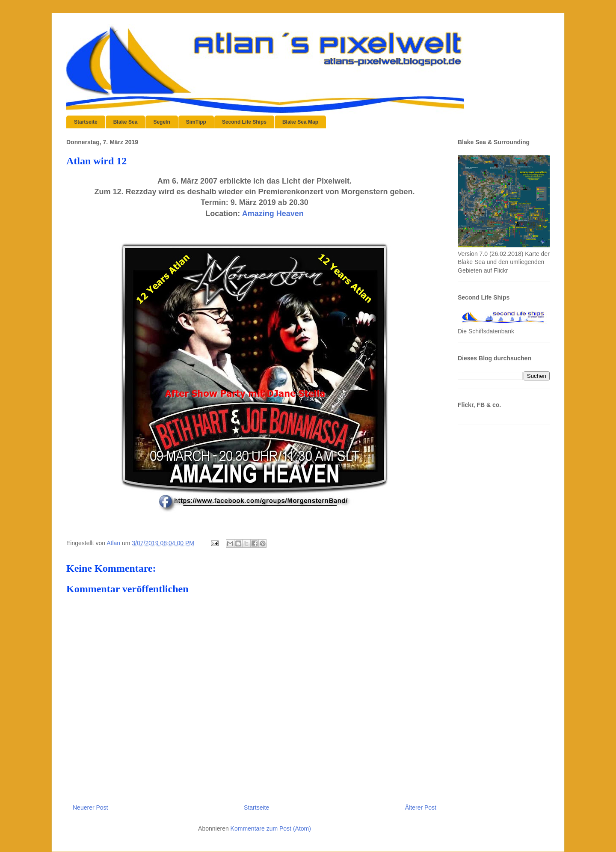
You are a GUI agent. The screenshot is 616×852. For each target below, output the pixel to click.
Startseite (86, 122)
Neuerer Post (90, 807)
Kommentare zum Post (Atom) (271, 828)
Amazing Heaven (273, 214)
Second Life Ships (244, 122)
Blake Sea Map (300, 122)
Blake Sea (126, 122)
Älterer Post (421, 807)
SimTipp (196, 122)
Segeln (161, 122)
